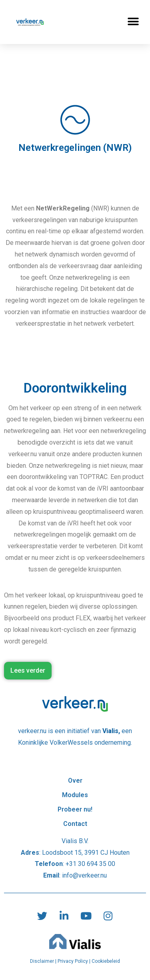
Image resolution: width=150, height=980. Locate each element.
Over (75, 766)
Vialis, (112, 731)
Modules (75, 795)
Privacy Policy (73, 961)
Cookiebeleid (106, 961)
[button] (133, 22)
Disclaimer (42, 961)
